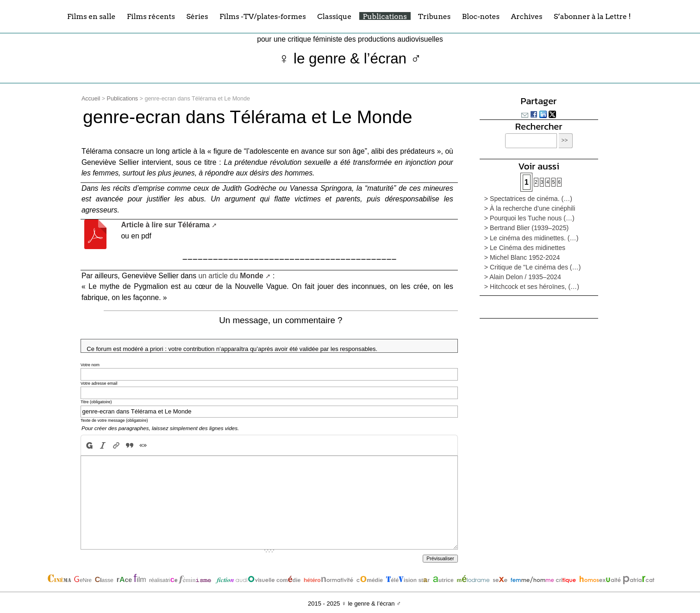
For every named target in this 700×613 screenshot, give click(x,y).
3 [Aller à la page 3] (542, 182)
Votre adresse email (99, 383)
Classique (334, 16)
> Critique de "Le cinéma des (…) (533, 267)
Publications (385, 16)
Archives (526, 16)
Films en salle (91, 16)
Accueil (91, 99)
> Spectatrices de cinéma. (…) (528, 199)
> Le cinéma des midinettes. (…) (531, 238)
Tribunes (434, 16)
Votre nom (90, 365)
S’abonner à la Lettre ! (592, 16)
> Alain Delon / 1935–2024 (523, 277)
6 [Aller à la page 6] (559, 182)
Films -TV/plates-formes (263, 16)
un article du (231, 276)
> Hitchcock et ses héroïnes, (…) (532, 287)
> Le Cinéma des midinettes (525, 248)
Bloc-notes (481, 16)
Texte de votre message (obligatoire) (114, 420)
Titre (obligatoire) (96, 402)
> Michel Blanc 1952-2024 (522, 257)
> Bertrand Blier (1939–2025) (526, 228)
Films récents (151, 16)
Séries (197, 16)
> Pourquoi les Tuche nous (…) (529, 218)
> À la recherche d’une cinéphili (530, 208)
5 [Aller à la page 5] (554, 182)
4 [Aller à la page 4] (548, 182)
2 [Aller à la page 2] (536, 182)
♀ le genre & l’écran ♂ (350, 59)
